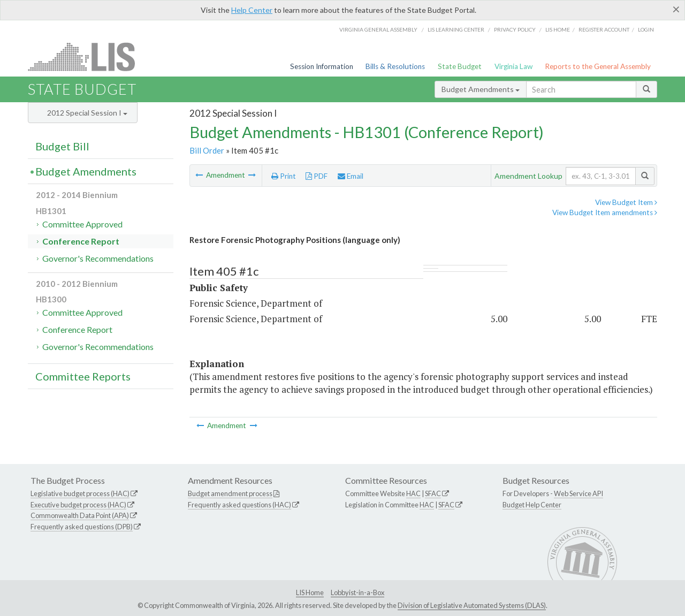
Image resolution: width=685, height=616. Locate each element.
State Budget (460, 66)
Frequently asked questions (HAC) (239, 505)
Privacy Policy (515, 29)
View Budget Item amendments (605, 212)
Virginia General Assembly (378, 29)
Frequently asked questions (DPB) (82, 527)
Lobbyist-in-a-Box (357, 592)
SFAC (433, 493)
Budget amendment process (230, 493)
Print (284, 176)
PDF (317, 176)
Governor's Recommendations (98, 258)
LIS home (558, 29)
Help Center (252, 10)
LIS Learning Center (456, 29)
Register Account (604, 29)
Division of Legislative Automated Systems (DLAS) (472, 605)
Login (646, 29)
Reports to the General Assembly (598, 66)
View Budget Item (626, 202)
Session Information (322, 66)
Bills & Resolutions (395, 66)
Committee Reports (83, 376)
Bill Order (207, 150)
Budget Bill (62, 146)
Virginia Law (513, 66)
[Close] (676, 9)
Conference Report (81, 241)
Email (351, 176)
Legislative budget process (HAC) (80, 493)
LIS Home (310, 592)
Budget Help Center (532, 505)
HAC (413, 493)
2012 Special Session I (87, 113)
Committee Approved (82, 224)
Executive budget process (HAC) (78, 505)
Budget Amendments (481, 89)
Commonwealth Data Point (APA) (80, 515)
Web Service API (579, 493)
